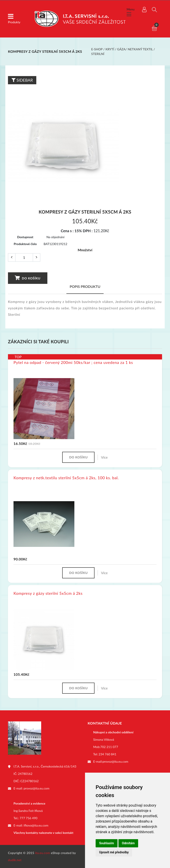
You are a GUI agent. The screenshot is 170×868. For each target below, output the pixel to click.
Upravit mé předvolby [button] (114, 852)
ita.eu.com (43, 853)
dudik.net (15, 860)
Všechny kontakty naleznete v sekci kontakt (43, 833)
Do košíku (28, 278)
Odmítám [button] (128, 843)
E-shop (97, 49)
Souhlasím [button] (107, 843)
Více (104, 457)
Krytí (110, 49)
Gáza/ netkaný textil (135, 49)
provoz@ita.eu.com (37, 788)
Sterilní (98, 54)
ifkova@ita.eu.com (36, 825)
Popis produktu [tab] (85, 286)
